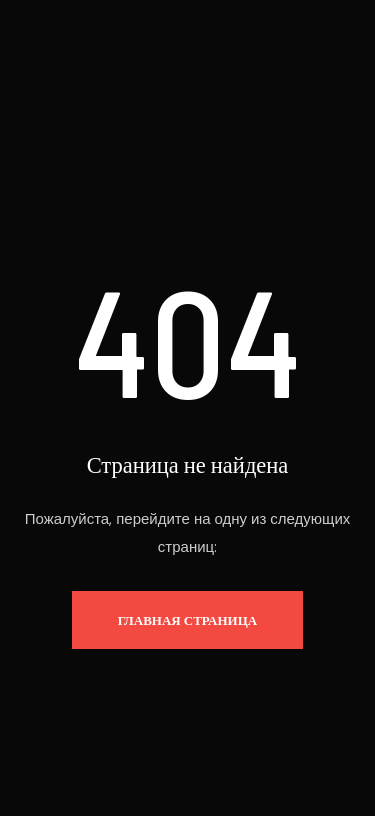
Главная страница (187, 620)
